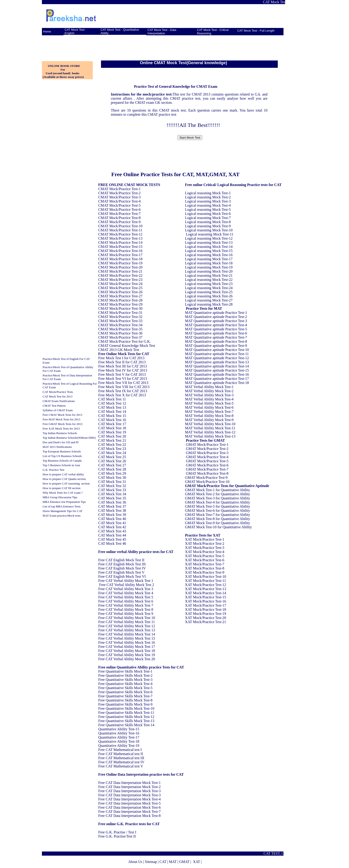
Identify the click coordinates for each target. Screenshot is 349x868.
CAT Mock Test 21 (112, 440)
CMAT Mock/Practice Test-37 (120, 337)
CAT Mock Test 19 (112, 432)
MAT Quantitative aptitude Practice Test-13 (217, 362)
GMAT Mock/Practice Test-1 (207, 445)
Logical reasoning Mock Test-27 (209, 300)
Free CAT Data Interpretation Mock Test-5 (129, 803)
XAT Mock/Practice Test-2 (205, 544)
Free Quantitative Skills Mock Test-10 (126, 708)
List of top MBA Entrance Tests (61, 506)
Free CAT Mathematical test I (120, 750)
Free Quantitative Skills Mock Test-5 (125, 688)
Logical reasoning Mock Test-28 (209, 304)
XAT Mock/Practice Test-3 (205, 548)
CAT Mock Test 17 (112, 424)
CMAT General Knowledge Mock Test (127, 346)
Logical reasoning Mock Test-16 (209, 255)
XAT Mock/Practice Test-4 (205, 552)
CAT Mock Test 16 (112, 420)
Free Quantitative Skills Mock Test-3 (125, 680)
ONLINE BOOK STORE (64, 66)
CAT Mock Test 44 (112, 535)
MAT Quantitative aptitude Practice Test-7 (216, 337)
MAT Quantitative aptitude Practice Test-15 (217, 370)
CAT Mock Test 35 (112, 498)
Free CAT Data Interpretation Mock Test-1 (129, 783)
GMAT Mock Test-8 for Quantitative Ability (218, 519)
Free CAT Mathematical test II (121, 754)
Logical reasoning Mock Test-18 (209, 263)
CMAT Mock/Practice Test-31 (120, 313)
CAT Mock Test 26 (112, 461)
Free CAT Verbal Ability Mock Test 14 (127, 634)
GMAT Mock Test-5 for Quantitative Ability (218, 506)
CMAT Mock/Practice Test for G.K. (124, 341)
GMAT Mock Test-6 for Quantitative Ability (218, 511)
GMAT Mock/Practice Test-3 (207, 453)
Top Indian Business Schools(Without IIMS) (69, 438)
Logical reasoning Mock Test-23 (209, 284)
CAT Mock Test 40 (112, 519)
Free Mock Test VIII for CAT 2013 (124, 387)
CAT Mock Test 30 (112, 478)
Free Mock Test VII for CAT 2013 (123, 383)
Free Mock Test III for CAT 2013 (123, 366)
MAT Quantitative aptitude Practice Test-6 (216, 333)
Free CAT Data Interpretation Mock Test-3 (129, 791)
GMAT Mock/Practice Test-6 (207, 465)
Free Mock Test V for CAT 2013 (122, 374)
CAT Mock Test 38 (112, 511)
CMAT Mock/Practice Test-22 (120, 275)
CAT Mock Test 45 (112, 539)
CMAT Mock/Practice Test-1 (119, 189)
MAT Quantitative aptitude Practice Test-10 (217, 350)
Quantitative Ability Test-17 (119, 737)
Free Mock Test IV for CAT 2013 (123, 370)
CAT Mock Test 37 (112, 506)
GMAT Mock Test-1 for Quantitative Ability (218, 490)
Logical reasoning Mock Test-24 (209, 288)
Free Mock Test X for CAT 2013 (122, 395)
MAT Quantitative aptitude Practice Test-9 (216, 346)
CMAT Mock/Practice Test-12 (120, 234)
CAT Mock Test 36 (112, 502)
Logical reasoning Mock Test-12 (209, 238)
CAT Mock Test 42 (112, 527)
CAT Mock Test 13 (112, 407)
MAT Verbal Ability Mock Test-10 (210, 424)
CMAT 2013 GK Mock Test (119, 350)
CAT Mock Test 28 (112, 469)
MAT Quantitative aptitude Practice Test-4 (216, 325)
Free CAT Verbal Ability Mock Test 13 (127, 630)
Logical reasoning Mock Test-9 (208, 226)
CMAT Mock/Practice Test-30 (120, 308)
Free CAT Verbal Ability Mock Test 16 (127, 642)
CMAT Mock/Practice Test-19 (120, 263)
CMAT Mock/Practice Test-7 (119, 214)
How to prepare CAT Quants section (64, 479)
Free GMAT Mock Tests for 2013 (63, 424)
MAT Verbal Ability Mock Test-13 (210, 436)
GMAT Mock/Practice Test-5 (207, 461)
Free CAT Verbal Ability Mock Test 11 (127, 622)
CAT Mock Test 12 (112, 403)
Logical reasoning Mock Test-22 (209, 280)
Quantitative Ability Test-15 (119, 729)
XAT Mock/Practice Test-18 (206, 609)
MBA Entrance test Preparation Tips (64, 502)
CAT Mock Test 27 (112, 465)
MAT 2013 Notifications (57, 447)
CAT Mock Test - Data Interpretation (162, 32)
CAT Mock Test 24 (112, 453)
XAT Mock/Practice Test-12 (206, 585)
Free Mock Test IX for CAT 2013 (123, 391)
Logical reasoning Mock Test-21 (209, 275)
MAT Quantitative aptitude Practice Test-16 (217, 374)
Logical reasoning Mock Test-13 (209, 242)
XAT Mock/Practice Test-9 (205, 572)
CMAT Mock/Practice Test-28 (120, 300)
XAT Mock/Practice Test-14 (206, 593)
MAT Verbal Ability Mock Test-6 (209, 407)
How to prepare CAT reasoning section (66, 483)
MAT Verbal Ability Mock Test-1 (209, 387)
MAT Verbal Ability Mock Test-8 (209, 416)
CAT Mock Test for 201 (57, 396)
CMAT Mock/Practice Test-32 (120, 317)
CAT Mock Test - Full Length (256, 31)
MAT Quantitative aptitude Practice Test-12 (217, 358)
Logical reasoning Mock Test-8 (208, 222)
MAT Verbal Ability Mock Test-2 (209, 391)
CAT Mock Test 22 (112, 445)
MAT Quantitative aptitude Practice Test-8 (216, 341)
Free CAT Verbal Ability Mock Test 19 (127, 655)
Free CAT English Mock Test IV (122, 568)
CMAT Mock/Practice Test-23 (120, 280)
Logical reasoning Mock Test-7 (208, 218)
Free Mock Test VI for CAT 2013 (123, 379)
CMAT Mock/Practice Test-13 (120, 238)
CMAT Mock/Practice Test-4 (119, 201)
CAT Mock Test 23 (112, 449)
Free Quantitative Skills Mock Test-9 (125, 704)
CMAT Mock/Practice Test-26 (120, 292)
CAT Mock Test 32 (112, 486)
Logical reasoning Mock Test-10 (209, 230)
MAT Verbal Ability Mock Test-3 (209, 395)
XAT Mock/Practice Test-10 (206, 576)
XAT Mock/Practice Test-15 (206, 597)
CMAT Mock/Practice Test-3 (119, 197)
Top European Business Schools (62, 451)
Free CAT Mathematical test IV (121, 762)
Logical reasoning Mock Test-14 (209, 247)
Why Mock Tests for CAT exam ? (63, 493)
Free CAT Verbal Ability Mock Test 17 (127, 647)
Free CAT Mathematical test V (121, 766)
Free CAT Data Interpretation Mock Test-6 (129, 807)
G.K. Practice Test (53, 470)
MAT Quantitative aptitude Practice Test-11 (217, 354)
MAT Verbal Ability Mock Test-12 (210, 432)
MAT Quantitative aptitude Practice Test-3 (216, 321)
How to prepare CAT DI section (61, 488)
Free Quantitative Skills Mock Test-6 (125, 692)
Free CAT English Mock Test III (122, 564)
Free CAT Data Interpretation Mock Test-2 (129, 787)
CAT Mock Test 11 (112, 399)
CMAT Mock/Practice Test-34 (120, 325)
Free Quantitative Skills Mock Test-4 (125, 684)
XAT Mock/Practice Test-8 (205, 568)
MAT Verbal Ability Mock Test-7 (209, 412)
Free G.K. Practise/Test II (117, 836)
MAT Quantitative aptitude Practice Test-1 (216, 313)
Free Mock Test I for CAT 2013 (121, 358)
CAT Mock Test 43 (112, 531)
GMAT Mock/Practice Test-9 (206, 478)
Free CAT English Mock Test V (121, 572)
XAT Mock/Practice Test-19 (206, 614)
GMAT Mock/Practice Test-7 (207, 469)
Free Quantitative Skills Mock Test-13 (126, 721)
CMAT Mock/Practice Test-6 (119, 209)
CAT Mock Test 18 (112, 428)
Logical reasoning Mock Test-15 (209, 251)
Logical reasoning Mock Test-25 (209, 292)
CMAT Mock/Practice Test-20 (120, 267)
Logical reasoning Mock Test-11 (210, 234)
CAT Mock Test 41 (112, 523)
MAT (173, 862)
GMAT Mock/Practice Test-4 (207, 457)
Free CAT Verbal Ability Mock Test (125, 581)
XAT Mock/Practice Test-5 (205, 556)
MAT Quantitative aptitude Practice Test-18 (217, 383)
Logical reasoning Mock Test (206, 193)
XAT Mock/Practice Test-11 (206, 581)
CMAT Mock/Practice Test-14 (120, 242)
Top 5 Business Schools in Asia (61, 465)
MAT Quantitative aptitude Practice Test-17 (217, 379)
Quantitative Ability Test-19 (119, 746)
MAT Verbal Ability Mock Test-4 (209, 399)
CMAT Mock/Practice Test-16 (120, 251)
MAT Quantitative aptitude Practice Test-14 (217, 366)
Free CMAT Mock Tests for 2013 (62, 415)
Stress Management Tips (57, 511)
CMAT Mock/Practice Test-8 (119, 218)
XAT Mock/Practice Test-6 (205, 560)
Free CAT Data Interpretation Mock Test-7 (129, 812)
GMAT (184, 862)
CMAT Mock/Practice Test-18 (120, 259)
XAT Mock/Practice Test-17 (206, 605)
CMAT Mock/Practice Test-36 (120, 333)
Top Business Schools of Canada (62, 461)
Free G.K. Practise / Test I (117, 832)
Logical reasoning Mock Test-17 (209, 259)
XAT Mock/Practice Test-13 (206, 589)
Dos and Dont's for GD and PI (61, 442)
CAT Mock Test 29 (112, 473)
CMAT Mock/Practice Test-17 (120, 255)
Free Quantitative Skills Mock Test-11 (126, 713)
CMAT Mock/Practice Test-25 (120, 288)
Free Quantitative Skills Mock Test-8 (125, 700)
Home (47, 31)
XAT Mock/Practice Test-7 (205, 564)
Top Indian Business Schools (60, 433)
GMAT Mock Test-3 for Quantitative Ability (218, 498)
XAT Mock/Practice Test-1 (205, 539)
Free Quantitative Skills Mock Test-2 (125, 675)
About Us (135, 862)
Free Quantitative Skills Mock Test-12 (126, 717)
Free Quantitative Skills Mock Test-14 (126, 725)
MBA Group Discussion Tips (60, 497)
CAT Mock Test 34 (112, 494)
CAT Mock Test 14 (112, 412)
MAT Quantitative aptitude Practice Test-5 (216, 329)
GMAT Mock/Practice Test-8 (207, 473)
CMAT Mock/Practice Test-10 (120, 226)
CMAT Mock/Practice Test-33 (120, 321)
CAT (163, 862)
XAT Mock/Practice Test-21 (206, 622)
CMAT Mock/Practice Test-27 (120, 296)
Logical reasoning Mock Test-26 (209, 296)
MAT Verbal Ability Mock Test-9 (209, 420)
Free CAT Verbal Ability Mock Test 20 (127, 659)
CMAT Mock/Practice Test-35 (120, 329)
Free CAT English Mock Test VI (122, 576)
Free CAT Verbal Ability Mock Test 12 (127, 626)
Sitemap (151, 862)
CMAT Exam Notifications (59, 401)
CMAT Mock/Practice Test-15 (120, 247)
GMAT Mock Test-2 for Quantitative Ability (218, 494)
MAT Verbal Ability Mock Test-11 (210, 428)
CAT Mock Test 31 (112, 482)
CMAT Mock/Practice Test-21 (120, 271)
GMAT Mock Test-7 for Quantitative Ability (218, 515)
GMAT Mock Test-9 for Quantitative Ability (218, 523)
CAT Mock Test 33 (112, 490)
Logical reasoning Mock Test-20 (209, 271)
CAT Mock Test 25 (112, 457)
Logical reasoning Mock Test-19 (209, 267)
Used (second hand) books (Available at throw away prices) (63, 75)
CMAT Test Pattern (54, 406)
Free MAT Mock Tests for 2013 (61, 419)
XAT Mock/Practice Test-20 (206, 618)
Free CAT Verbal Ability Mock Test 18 (127, 651)
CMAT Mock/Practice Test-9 (119, 222)
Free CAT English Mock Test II (121, 560)
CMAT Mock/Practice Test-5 (119, 205)
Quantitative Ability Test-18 (119, 741)
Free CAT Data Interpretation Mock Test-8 (129, 816)
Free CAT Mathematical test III (121, 758)
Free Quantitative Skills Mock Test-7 (125, 696)
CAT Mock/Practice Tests (58, 392)
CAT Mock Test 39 (112, 515)
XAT (196, 862)
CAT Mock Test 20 (112, 436)
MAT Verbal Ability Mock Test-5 (209, 403)
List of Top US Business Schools (62, 456)
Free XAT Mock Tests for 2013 (61, 429)
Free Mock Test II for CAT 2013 (122, 362)
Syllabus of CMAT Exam (58, 410)
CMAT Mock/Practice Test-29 (120, 304)
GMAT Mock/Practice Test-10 (207, 482)
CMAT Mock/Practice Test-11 (120, 230)
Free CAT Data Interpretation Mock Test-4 (129, 799)
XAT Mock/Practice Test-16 (206, 601)
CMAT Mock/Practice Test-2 (119, 193)
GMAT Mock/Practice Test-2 (207, 449)
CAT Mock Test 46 (112, 544)
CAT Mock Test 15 (112, 416)
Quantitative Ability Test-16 (119, 733)
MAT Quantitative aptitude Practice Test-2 (216, 317)
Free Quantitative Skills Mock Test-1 (125, 671)
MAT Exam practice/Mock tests (61, 516)
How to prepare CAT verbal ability (63, 474)
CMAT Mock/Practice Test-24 (120, 284)
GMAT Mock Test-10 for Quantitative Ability (218, 527)
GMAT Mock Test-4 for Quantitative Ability (218, 502)
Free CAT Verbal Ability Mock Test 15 (127, 638)
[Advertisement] (65, 46)
